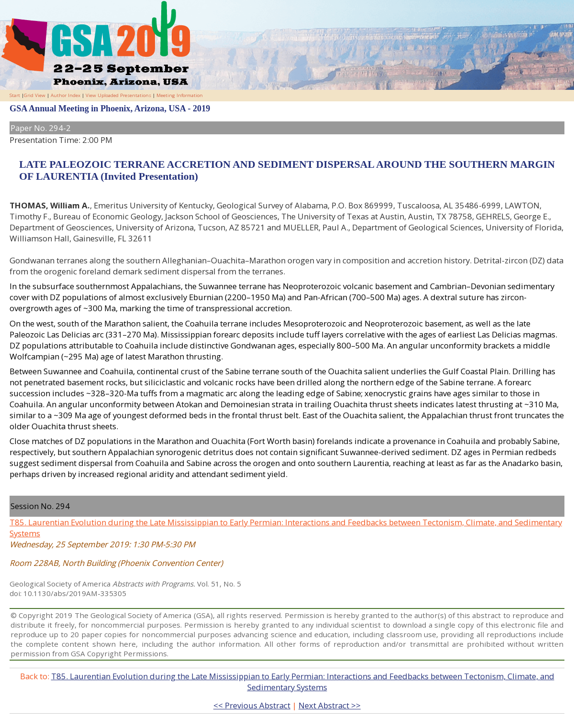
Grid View (35, 95)
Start (15, 95)
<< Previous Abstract (252, 705)
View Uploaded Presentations (118, 95)
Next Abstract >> (330, 705)
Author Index (66, 95)
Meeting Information (180, 95)
